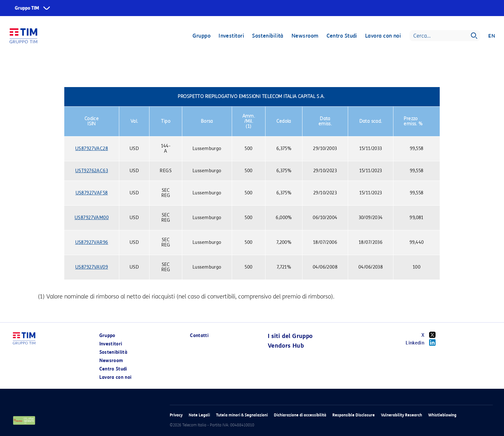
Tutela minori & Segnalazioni (242, 415)
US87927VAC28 (92, 149)
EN (492, 36)
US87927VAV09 (92, 267)
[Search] (445, 36)
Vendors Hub (286, 346)
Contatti (199, 336)
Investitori (231, 36)
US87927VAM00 (92, 218)
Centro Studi (342, 36)
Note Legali (199, 415)
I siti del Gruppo (290, 336)
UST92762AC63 (92, 171)
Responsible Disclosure (354, 415)
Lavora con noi (383, 36)
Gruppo (202, 36)
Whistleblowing (442, 415)
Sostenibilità (268, 36)
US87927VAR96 (92, 242)
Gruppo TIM (27, 8)
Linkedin (423, 343)
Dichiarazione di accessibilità (300, 415)
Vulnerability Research (401, 415)
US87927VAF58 (92, 193)
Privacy (176, 415)
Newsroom (305, 36)
